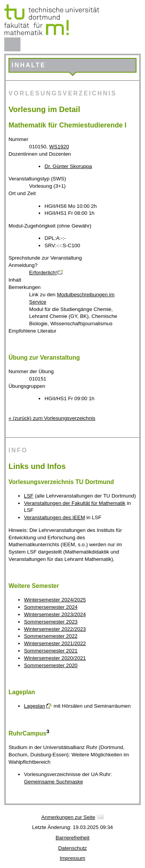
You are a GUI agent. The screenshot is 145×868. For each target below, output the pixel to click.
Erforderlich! (43, 273)
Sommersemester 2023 (51, 622)
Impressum (73, 858)
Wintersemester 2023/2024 (55, 614)
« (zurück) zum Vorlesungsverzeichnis (52, 418)
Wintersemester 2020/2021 (55, 658)
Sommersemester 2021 (51, 651)
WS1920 (59, 147)
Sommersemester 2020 (51, 665)
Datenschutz (72, 848)
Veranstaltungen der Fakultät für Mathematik (75, 503)
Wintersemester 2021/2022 (55, 643)
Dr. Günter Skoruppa (68, 166)
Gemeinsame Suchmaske (54, 782)
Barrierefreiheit (72, 838)
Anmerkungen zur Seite (68, 817)
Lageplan (35, 706)
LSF (29, 496)
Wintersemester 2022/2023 (55, 629)
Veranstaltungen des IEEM (55, 517)
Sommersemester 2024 (51, 607)
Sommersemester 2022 (51, 636)
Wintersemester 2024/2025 (55, 600)
